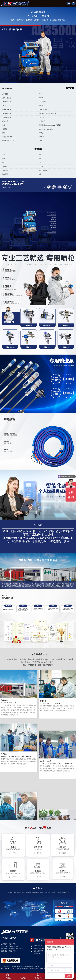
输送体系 (12, 951)
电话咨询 (38, 978)
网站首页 (8, 978)
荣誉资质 (4, 951)
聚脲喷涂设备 (14, 946)
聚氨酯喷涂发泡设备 (16, 949)
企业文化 (4, 946)
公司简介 (4, 944)
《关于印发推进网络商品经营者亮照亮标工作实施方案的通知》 (31, 968)
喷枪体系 (12, 944)
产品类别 (23, 978)
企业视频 (4, 949)
